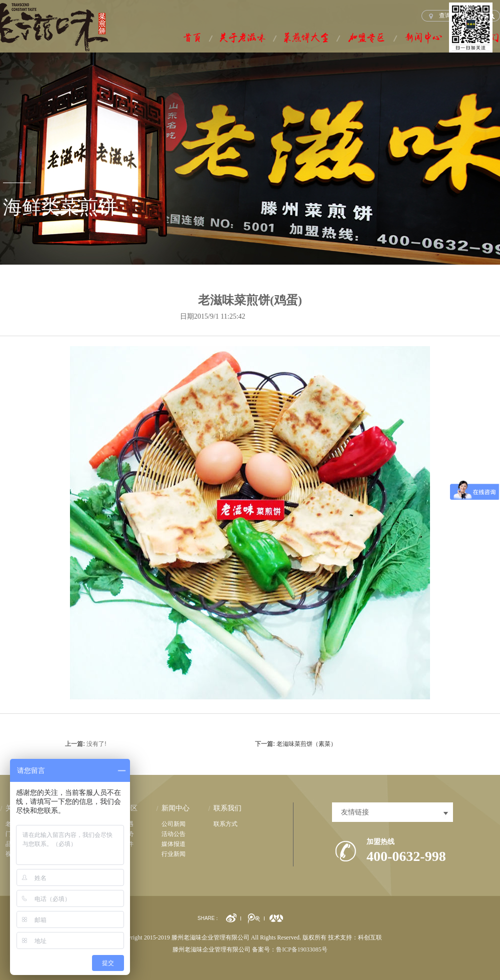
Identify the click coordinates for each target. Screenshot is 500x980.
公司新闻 (173, 824)
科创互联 (370, 937)
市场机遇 (121, 824)
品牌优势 (121, 834)
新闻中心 (175, 808)
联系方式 (225, 824)
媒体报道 (173, 844)
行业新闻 (173, 854)
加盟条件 (121, 844)
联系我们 (227, 808)
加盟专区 (123, 808)
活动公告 (173, 834)
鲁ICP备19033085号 (302, 949)
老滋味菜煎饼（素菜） (306, 744)
